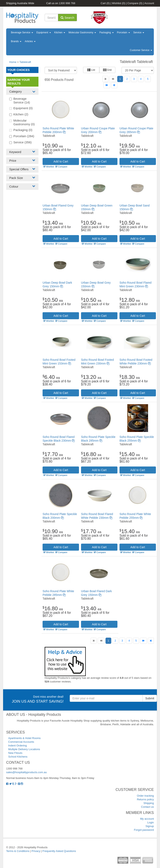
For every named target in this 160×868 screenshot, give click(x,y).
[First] (105, 79)
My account (147, 819)
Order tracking (145, 796)
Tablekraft (25, 62)
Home (13, 62)
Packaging (106, 32)
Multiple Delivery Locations (24, 749)
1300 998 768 (67, 3)
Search (67, 18)
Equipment (44, 32)
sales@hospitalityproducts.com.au (26, 772)
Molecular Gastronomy (82, 32)
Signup (150, 826)
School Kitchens (18, 757)
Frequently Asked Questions (59, 851)
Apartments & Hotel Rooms (24, 738)
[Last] (114, 85)
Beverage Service (22, 32)
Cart (105, 3)
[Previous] (113, 79)
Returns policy (145, 799)
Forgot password (144, 830)
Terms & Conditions (18, 851)
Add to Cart (61, 161)
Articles (30, 41)
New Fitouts (15, 753)
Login (151, 822)
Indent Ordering (17, 746)
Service (139, 32)
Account (149, 3)
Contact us (147, 807)
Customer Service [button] (141, 50)
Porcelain (123, 32)
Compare (135, 3)
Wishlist (118, 3)
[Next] (107, 85)
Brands (16, 41)
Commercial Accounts (21, 742)
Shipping (149, 803)
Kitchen (60, 32)
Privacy (36, 851)
